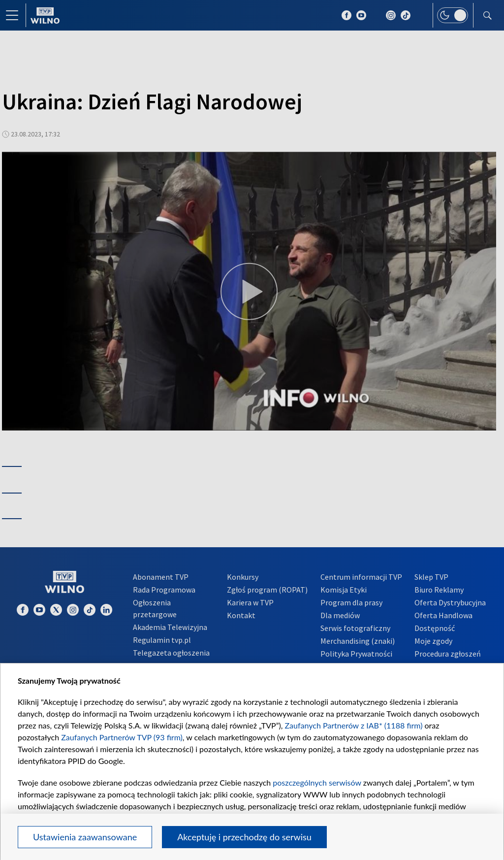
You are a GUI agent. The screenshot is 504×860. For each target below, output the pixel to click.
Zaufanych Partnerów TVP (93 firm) (122, 737)
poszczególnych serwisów (317, 782)
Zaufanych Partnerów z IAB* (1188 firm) (354, 725)
